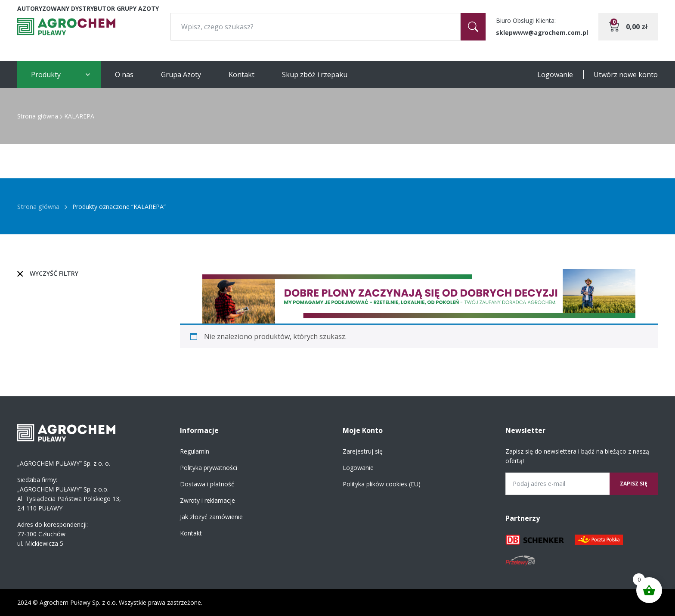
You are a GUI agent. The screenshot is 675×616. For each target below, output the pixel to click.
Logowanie (555, 75)
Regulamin (195, 451)
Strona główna (38, 116)
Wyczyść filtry (54, 273)
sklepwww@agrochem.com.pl (542, 33)
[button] (419, 296)
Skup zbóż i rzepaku (315, 75)
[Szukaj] (473, 27)
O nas (124, 75)
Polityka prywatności (209, 468)
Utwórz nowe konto (626, 75)
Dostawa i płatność (207, 484)
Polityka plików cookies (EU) (382, 484)
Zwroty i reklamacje (207, 500)
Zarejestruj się (363, 451)
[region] (419, 296)
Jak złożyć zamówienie (211, 517)
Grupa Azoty (181, 75)
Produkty (46, 75)
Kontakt (242, 75)
